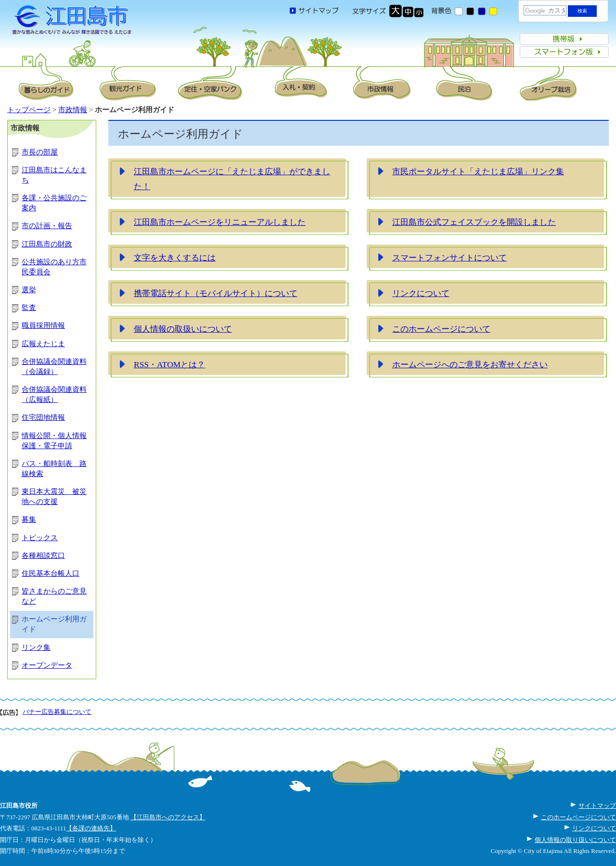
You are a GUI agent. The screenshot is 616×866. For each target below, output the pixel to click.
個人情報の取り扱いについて (575, 840)
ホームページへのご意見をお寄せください (470, 364)
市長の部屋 (40, 152)
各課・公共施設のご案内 (54, 203)
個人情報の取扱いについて (183, 329)
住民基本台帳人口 (51, 573)
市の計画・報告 (47, 226)
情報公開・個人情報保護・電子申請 (54, 441)
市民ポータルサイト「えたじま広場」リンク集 (478, 171)
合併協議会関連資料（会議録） (54, 367)
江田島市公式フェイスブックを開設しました (474, 222)
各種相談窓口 (43, 556)
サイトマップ (597, 806)
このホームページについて (441, 329)
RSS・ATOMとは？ (169, 364)
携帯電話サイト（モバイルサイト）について (216, 293)
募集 (29, 519)
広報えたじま (43, 344)
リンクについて (421, 293)
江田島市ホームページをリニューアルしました (220, 222)
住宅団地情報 (43, 417)
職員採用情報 (43, 325)
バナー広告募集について (57, 712)
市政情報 (73, 110)
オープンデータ (47, 665)
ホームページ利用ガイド (54, 624)
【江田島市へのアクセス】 (168, 817)
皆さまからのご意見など (54, 596)
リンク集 (36, 647)
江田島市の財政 (47, 244)
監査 (29, 308)
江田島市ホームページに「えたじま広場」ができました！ (232, 179)
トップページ (29, 110)
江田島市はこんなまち (54, 175)
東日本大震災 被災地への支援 (54, 497)
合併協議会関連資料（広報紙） (54, 394)
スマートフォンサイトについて (449, 258)
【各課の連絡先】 (91, 828)
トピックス (40, 538)
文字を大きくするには (175, 258)
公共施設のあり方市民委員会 (54, 267)
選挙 (29, 290)
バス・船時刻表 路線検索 (54, 469)
